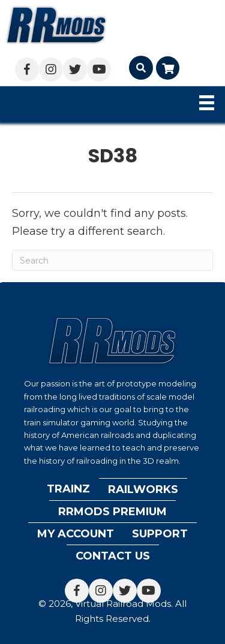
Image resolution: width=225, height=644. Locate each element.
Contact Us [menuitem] (113, 556)
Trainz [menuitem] (68, 489)
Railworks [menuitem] (143, 489)
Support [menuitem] (160, 534)
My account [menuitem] (76, 534)
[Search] (112, 260)
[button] (27, 69)
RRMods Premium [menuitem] (112, 512)
